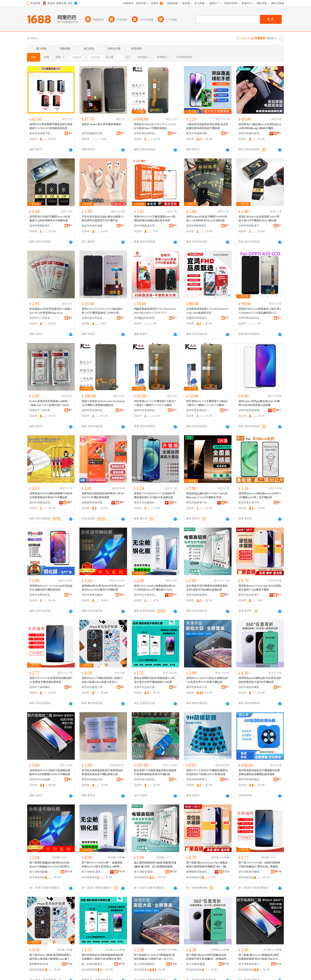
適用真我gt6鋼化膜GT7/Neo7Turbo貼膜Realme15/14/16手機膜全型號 (207, 495)
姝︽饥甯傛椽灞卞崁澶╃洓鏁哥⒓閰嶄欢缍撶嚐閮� (94, 964)
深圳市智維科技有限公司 (250, 133)
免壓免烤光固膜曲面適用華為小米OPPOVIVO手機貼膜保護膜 (103, 495)
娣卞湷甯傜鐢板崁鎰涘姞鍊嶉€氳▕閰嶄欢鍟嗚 (146, 872)
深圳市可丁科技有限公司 (41, 318)
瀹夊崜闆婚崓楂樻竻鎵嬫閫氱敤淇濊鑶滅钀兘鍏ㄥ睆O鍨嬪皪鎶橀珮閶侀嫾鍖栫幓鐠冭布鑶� (155, 865)
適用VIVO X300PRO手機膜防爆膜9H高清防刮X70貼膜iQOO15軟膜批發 (207, 772)
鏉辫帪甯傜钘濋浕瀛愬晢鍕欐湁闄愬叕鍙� (41, 964)
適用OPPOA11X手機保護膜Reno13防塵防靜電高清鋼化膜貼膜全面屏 (155, 219)
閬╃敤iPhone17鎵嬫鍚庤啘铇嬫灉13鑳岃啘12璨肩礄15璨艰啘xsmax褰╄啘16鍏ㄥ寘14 (51, 957)
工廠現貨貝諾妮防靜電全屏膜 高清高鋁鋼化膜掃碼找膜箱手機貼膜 (207, 126)
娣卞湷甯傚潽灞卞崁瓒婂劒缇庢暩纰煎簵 (250, 964)
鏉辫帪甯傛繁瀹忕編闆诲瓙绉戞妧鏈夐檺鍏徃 (198, 872)
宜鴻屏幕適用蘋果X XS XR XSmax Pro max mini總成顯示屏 (207, 311)
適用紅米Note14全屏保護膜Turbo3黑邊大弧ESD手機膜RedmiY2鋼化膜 (259, 219)
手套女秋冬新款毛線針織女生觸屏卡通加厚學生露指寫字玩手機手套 (102, 219)
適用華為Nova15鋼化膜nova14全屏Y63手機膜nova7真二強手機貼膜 (260, 495)
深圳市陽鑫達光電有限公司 (94, 133)
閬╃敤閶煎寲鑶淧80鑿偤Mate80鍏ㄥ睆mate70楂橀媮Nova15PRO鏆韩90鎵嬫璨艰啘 (51, 865)
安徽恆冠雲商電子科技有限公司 (198, 318)
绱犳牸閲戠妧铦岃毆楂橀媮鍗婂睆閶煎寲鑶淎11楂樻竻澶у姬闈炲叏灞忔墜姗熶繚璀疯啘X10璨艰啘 (103, 957)
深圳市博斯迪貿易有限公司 (41, 503)
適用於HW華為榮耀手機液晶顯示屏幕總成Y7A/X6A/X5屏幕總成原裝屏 (51, 126)
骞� (69, 871)
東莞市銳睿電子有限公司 (198, 503)
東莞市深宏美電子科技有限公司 (250, 595)
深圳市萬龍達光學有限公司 (146, 226)
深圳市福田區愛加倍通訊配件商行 (198, 595)
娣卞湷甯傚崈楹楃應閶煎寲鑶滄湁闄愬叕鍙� (250, 872)
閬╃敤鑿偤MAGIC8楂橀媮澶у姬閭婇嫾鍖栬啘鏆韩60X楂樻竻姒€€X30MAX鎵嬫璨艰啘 (259, 957)
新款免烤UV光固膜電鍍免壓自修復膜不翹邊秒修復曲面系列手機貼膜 (155, 772)
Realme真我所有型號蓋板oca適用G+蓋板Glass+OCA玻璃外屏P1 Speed (49, 403)
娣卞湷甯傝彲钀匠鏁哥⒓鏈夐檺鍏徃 (41, 872)
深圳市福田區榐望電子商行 (250, 687)
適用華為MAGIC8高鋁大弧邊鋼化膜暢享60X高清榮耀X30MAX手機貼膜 (50, 772)
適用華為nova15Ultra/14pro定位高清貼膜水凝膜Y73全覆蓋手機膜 (260, 588)
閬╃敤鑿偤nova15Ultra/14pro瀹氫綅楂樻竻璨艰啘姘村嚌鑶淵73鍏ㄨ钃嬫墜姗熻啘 (207, 865)
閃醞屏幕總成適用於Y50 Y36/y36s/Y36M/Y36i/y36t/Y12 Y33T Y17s (155, 311)
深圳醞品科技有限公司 (146, 318)
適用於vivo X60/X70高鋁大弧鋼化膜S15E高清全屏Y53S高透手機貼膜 (207, 680)
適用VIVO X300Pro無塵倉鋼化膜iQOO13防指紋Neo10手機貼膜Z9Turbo (155, 588)
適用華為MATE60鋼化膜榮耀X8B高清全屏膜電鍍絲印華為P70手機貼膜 (51, 495)
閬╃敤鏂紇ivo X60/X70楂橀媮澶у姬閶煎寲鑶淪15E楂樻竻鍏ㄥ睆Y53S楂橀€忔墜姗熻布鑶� (155, 957)
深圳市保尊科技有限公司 (41, 595)
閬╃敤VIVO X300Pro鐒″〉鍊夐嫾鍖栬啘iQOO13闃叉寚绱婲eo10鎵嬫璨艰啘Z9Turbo (102, 865)
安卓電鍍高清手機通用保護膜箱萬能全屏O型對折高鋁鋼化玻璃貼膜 (207, 588)
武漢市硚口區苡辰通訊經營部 (146, 779)
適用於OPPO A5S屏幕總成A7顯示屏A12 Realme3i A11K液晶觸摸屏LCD (260, 311)
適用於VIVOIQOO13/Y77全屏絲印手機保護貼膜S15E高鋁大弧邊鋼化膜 (155, 495)
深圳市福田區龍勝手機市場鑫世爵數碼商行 (250, 410)
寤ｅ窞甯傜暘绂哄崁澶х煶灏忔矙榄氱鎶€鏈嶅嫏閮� (146, 964)
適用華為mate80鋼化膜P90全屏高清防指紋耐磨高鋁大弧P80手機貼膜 (260, 680)
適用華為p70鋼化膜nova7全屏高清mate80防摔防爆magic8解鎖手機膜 (260, 126)
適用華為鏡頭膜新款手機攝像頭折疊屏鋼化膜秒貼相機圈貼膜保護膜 (259, 772)
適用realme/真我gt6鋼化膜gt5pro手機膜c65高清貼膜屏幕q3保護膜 (259, 403)
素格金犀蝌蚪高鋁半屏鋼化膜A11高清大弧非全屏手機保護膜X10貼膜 (154, 680)
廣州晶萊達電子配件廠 (41, 133)
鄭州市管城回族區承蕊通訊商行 (250, 779)
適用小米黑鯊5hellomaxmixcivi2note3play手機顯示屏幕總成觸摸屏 (103, 403)
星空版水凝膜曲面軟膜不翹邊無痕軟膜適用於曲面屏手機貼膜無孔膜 (102, 772)
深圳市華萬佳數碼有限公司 (94, 595)
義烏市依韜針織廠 (92, 226)
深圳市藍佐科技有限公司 (94, 318)
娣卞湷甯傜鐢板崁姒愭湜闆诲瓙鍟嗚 (198, 964)
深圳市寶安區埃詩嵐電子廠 (250, 318)
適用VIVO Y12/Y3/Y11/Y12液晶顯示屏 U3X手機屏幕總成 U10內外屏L (102, 311)
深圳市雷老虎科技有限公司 (146, 133)
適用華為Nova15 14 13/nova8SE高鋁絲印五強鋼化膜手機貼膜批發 (51, 588)
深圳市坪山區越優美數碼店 (41, 779)
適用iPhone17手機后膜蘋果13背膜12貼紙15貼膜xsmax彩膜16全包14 (102, 680)
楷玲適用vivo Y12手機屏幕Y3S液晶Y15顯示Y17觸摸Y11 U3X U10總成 (207, 403)
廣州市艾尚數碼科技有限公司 (146, 503)
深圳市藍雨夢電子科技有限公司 (198, 779)
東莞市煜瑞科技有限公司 (94, 779)
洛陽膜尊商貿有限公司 (94, 503)
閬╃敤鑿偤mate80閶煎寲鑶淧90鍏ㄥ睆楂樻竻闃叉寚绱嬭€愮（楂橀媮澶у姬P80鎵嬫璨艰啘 (207, 957)
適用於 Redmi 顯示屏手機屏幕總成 (101, 124)
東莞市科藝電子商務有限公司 (94, 687)
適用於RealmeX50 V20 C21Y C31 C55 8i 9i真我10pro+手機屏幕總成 (155, 126)
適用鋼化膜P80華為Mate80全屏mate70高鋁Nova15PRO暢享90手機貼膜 (103, 588)
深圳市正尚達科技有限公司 (146, 595)
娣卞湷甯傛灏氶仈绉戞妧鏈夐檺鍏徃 (94, 872)
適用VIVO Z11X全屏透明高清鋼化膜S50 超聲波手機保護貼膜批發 (51, 680)
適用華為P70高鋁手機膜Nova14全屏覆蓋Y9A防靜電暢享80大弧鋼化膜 (50, 219)
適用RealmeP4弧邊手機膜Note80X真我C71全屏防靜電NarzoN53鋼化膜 (207, 219)
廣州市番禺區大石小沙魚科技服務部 (198, 687)
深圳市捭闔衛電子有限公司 (41, 226)
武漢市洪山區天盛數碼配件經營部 (146, 687)
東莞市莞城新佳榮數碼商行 (198, 133)
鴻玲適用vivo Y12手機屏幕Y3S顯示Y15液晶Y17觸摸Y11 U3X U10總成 (155, 403)
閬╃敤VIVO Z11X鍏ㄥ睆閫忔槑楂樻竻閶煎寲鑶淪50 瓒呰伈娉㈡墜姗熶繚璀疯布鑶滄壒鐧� (259, 865)
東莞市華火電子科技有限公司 (250, 503)
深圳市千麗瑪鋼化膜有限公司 (41, 687)
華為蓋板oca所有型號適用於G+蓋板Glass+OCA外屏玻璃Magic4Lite (51, 311)
